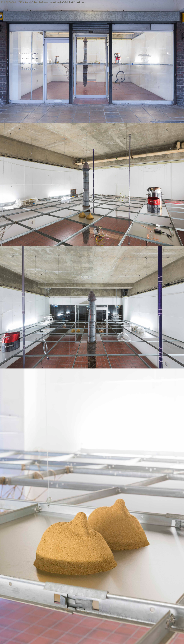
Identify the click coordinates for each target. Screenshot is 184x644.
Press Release (80, 2)
